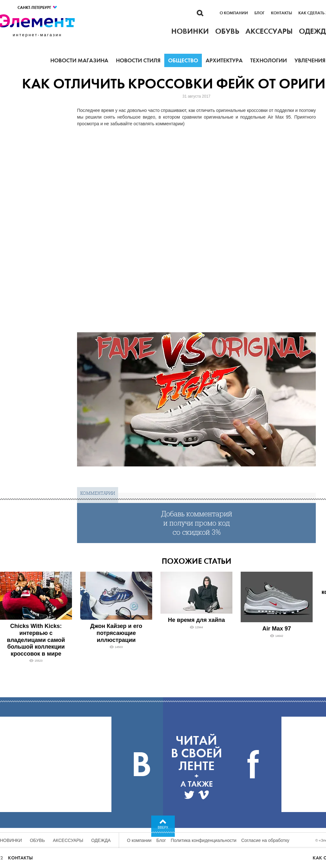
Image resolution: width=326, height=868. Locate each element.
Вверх (163, 827)
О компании (234, 13)
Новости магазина (79, 60)
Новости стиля (138, 60)
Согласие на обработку (265, 840)
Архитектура (224, 60)
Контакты (281, 13)
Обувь (37, 840)
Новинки (11, 840)
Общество (183, 60)
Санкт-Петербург (38, 7)
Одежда (101, 840)
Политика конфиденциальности (204, 840)
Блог (259, 13)
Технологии (269, 60)
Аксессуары (68, 840)
